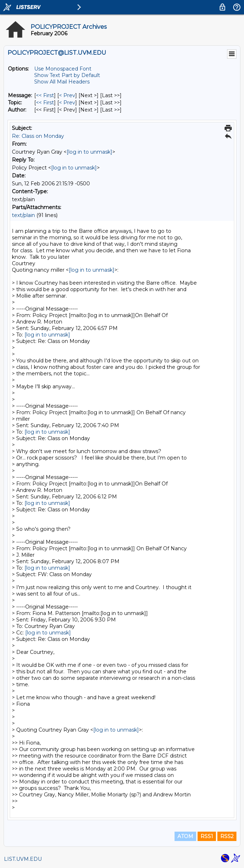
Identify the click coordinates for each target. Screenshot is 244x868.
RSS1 (207, 836)
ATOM (185, 836)
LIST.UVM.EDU (23, 859)
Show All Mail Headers (62, 82)
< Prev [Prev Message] (67, 95)
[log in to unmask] (89, 152)
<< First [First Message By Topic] (45, 103)
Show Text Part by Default (67, 75)
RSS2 (227, 836)
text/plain (23, 215)
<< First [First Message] (45, 95)
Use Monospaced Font (63, 69)
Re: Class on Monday (38, 136)
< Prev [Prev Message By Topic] (67, 103)
